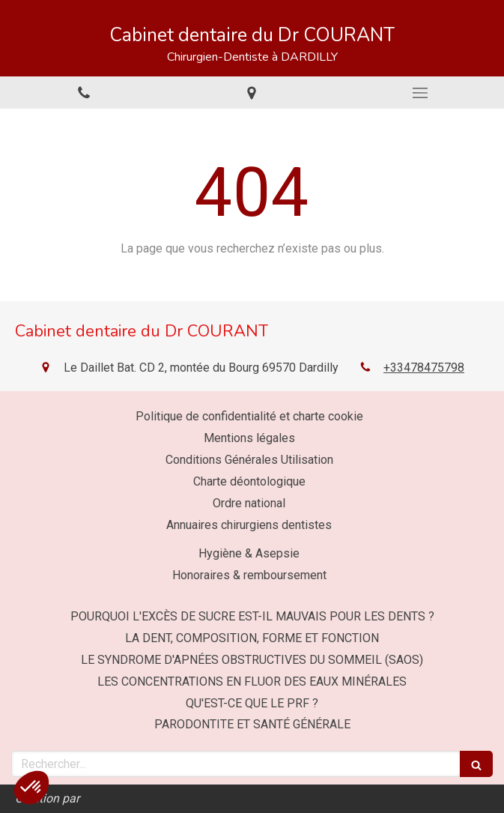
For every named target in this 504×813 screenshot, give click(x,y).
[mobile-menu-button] (420, 93)
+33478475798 (424, 368)
